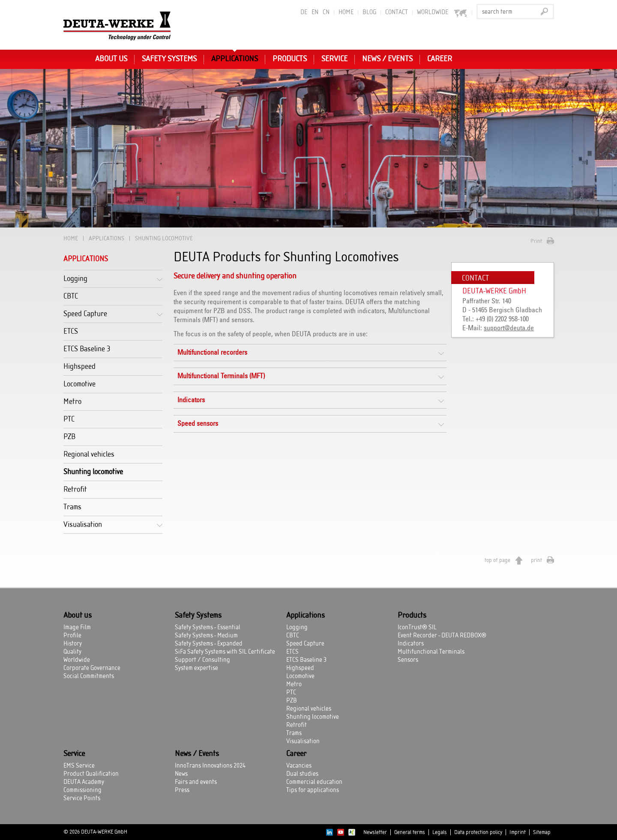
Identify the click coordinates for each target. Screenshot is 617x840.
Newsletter (375, 832)
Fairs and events (196, 782)
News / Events (387, 59)
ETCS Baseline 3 (87, 349)
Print (536, 241)
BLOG (369, 12)
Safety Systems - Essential (208, 628)
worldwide (442, 13)
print (536, 560)
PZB (69, 437)
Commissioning (82, 790)
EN (315, 12)
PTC (69, 419)
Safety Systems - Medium (206, 636)
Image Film (77, 628)
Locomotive (79, 384)
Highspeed (79, 366)
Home (346, 12)
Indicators (191, 400)
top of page (497, 560)
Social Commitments (89, 676)
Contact (397, 12)
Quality (72, 652)
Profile (72, 636)
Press (182, 790)
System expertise (196, 668)
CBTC (71, 296)
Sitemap (542, 832)
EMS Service (79, 766)
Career (440, 59)
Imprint (518, 832)
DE (304, 12)
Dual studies (302, 774)
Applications (235, 59)
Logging (75, 279)
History (73, 644)
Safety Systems (169, 59)
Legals (440, 832)
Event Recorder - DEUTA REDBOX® (442, 636)
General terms (410, 832)
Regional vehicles (89, 454)
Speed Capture (85, 314)
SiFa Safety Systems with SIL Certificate (225, 652)
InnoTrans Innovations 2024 (210, 766)
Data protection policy (478, 832)
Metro (72, 402)
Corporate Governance (92, 668)
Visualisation (83, 525)
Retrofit (75, 489)
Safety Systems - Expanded (209, 644)
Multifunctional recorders (212, 353)
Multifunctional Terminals (431, 652)
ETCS (71, 331)
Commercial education (314, 782)
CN (326, 12)
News (181, 774)
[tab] (310, 353)
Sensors (408, 660)
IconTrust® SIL (417, 628)
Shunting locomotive (93, 472)
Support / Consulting (202, 660)
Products (290, 59)
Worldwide (77, 660)
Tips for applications (313, 790)
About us (111, 59)
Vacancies (299, 766)
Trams (72, 507)
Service (334, 59)
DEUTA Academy (84, 782)
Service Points (82, 798)
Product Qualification (91, 774)
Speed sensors (198, 424)
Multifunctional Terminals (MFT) (221, 376)
